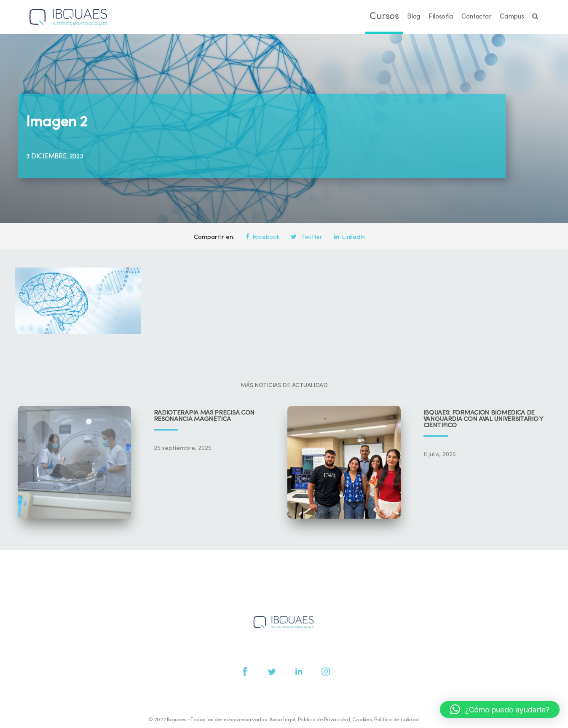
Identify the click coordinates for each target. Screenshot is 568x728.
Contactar (476, 17)
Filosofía (441, 17)
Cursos (384, 17)
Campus (512, 17)
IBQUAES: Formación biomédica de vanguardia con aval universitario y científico (483, 419)
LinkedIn (349, 237)
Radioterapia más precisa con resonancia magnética (204, 416)
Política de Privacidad (324, 720)
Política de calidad (397, 720)
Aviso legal (282, 720)
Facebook (263, 237)
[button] (500, 709)
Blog (414, 17)
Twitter (306, 237)
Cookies (362, 720)
